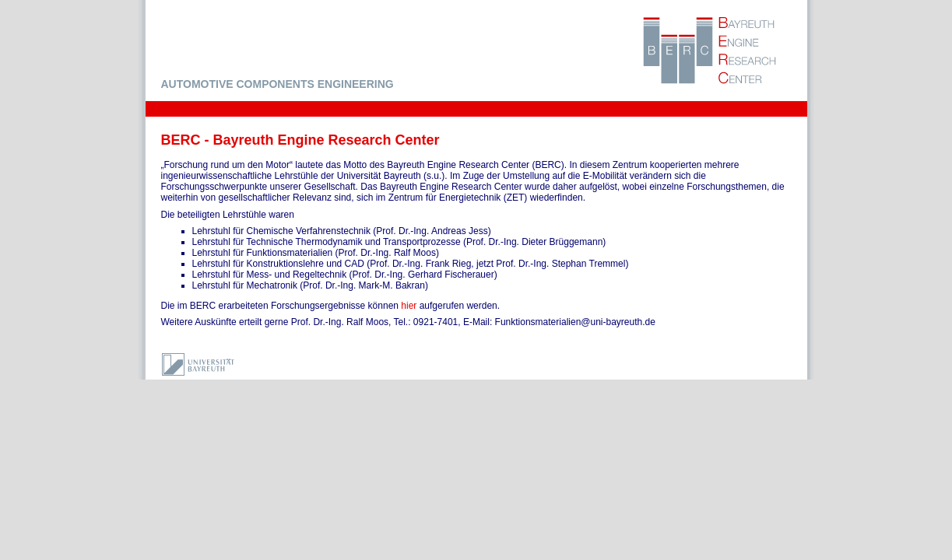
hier (409, 306)
